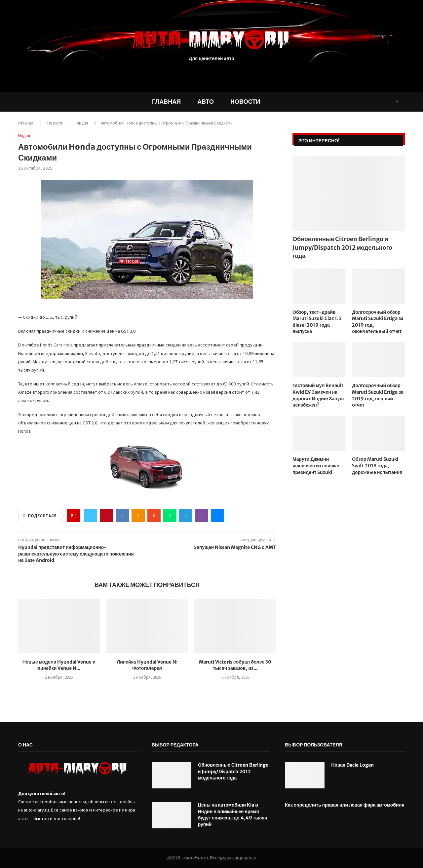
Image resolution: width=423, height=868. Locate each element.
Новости (245, 102)
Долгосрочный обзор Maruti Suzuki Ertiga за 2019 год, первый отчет (378, 395)
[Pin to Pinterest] (106, 516)
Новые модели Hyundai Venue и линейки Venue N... (59, 665)
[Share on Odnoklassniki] (138, 516)
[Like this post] (76, 516)
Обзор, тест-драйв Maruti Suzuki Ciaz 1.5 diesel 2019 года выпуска (317, 322)
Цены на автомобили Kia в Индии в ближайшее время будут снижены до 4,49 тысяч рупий (233, 815)
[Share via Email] (217, 516)
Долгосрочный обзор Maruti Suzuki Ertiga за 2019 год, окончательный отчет (378, 322)
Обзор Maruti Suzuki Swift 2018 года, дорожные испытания (377, 466)
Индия (82, 123)
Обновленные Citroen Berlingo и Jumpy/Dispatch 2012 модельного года (342, 247)
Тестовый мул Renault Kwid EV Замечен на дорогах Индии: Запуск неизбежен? (319, 395)
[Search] (397, 102)
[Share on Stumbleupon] (154, 516)
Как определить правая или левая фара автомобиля (345, 805)
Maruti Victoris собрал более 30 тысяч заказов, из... (235, 665)
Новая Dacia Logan (352, 765)
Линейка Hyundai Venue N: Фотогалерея (147, 665)
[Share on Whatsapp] (170, 516)
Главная (166, 102)
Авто (206, 102)
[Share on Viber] (202, 516)
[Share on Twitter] (91, 516)
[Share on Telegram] (186, 516)
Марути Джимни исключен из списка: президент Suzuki (316, 466)
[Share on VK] (122, 516)
